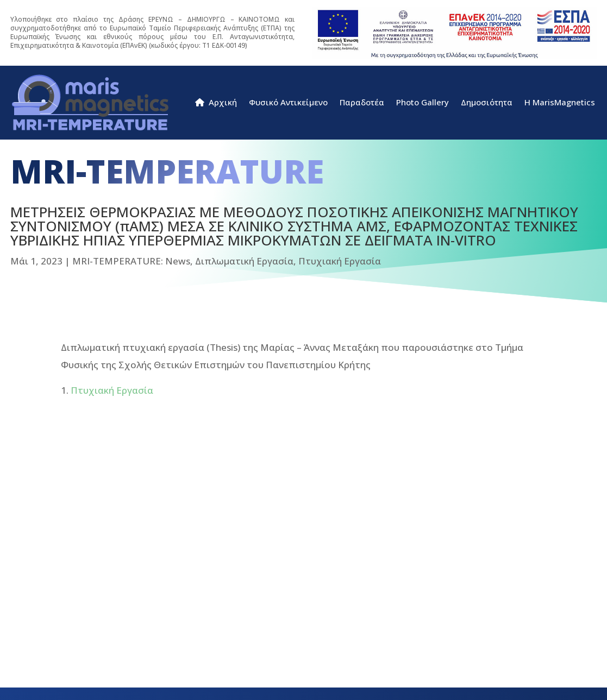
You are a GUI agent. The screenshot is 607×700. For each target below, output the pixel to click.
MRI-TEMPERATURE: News (131, 261)
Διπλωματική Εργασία (244, 261)
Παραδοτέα (362, 103)
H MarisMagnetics (560, 103)
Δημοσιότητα (487, 103)
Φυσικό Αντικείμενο (288, 103)
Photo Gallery (423, 103)
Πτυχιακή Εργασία (340, 261)
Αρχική (216, 103)
